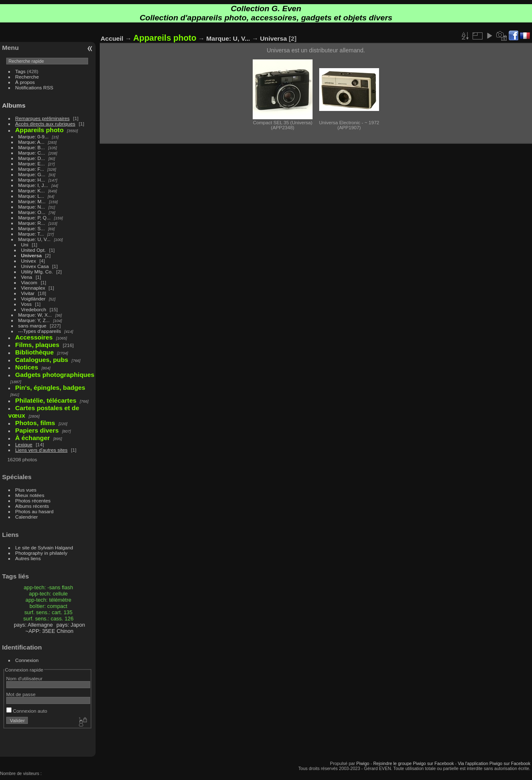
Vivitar (28, 293)
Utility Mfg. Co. (37, 272)
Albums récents (32, 506)
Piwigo (363, 763)
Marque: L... (31, 196)
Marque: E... (32, 164)
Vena (27, 277)
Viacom (29, 282)
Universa (32, 255)
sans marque (32, 326)
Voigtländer (33, 299)
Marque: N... (32, 207)
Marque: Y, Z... (34, 320)
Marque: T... (31, 234)
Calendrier (27, 517)
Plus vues (26, 490)
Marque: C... (32, 153)
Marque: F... (31, 169)
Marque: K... (32, 191)
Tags (21, 71)
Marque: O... (32, 212)
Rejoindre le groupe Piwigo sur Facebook (414, 763)
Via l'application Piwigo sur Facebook (494, 763)
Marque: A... (31, 142)
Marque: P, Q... (34, 218)
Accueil (112, 38)
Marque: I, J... (33, 185)
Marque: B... (32, 147)
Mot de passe (21, 694)
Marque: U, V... (34, 239)
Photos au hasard (34, 511)
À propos (25, 82)
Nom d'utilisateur (24, 678)
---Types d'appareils (40, 331)
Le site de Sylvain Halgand (44, 547)
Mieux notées (30, 495)
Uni (25, 245)
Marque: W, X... (35, 315)
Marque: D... (32, 158)
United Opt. (34, 250)
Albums (14, 105)
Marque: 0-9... (33, 137)
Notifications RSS (34, 87)
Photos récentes (33, 501)
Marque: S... (32, 228)
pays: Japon (71, 625)
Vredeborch (34, 309)
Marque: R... (32, 223)
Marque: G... (32, 174)
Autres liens (28, 558)
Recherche (27, 77)
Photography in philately (42, 553)
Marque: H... (32, 180)
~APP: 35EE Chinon (49, 631)
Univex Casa (35, 266)
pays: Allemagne (33, 625)
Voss (27, 304)
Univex (29, 261)
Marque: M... (32, 201)
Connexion (27, 660)
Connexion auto (27, 711)
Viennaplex (33, 288)
